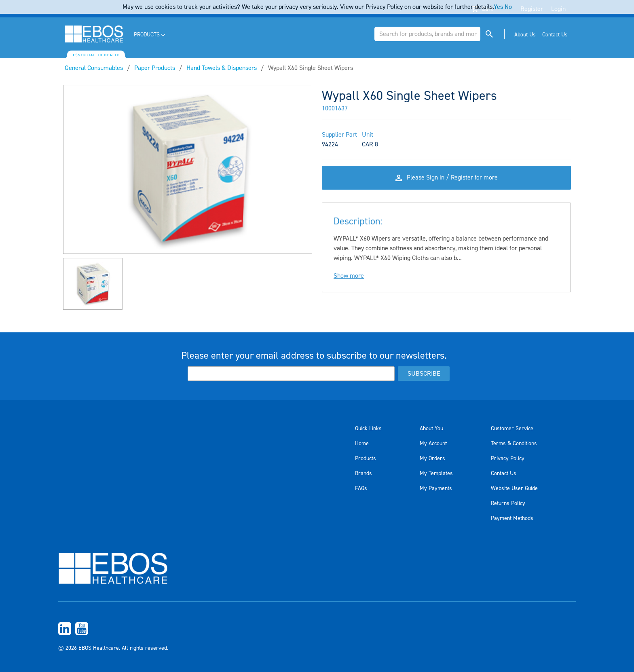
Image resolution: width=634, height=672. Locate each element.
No (508, 7)
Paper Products (155, 68)
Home (362, 444)
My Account (433, 444)
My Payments (436, 488)
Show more (349, 278)
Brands (363, 473)
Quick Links (368, 429)
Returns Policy (508, 503)
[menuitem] (150, 35)
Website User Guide (514, 488)
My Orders (432, 459)
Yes (498, 7)
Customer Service (512, 429)
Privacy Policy (508, 459)
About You (431, 429)
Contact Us (504, 473)
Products (366, 459)
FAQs (361, 488)
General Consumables (94, 68)
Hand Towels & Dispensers (222, 68)
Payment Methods (512, 518)
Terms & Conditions (514, 444)
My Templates (436, 473)
